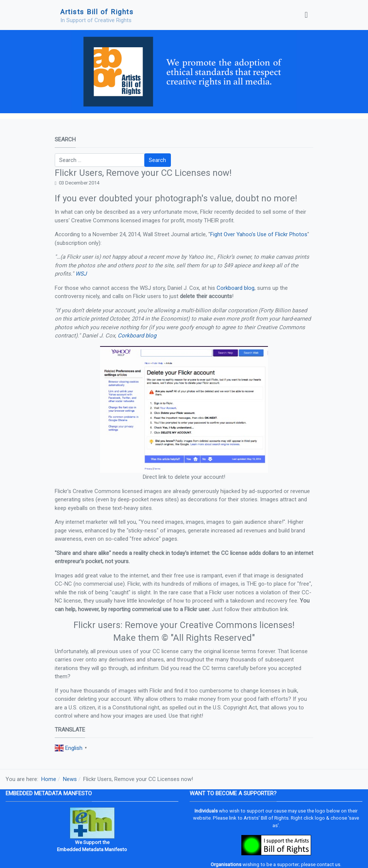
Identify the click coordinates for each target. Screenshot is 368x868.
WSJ (81, 274)
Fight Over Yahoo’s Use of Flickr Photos (259, 234)
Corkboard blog (236, 288)
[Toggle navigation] (306, 15)
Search (157, 160)
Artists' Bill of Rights (266, 818)
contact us (328, 864)
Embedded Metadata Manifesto (92, 849)
